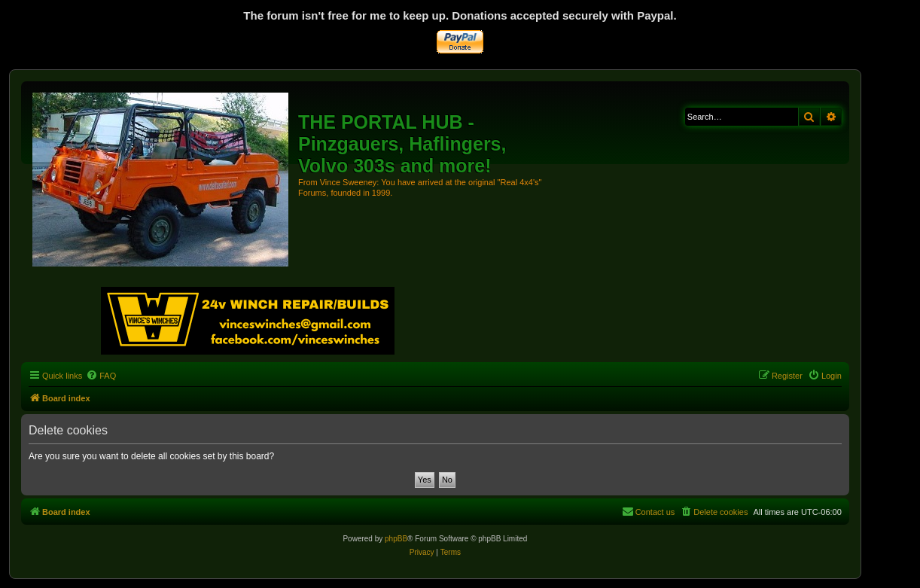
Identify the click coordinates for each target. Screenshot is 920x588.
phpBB (396, 539)
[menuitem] (101, 376)
